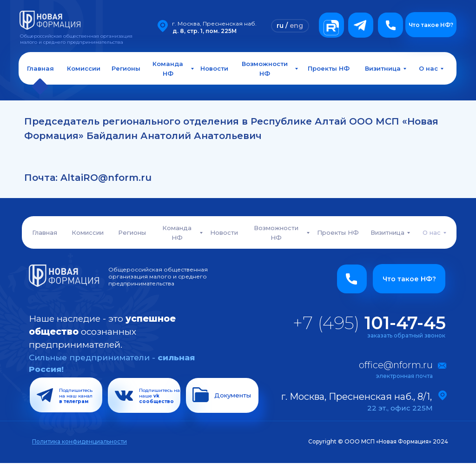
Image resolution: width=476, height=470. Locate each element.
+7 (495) (369, 323)
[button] (390, 25)
